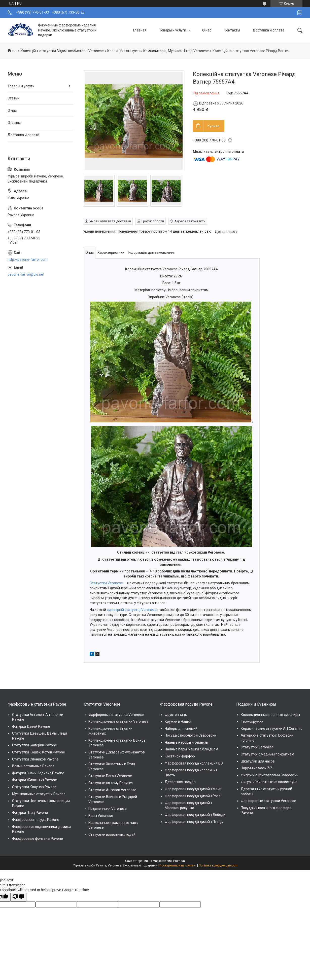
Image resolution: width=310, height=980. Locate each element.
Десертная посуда (180, 782)
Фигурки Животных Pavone (35, 780)
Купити (213, 126)
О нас (207, 30)
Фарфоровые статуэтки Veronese (116, 715)
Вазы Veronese (101, 816)
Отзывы (14, 123)
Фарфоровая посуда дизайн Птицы (194, 822)
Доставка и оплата (268, 30)
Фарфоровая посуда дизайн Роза (193, 796)
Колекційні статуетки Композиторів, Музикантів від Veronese (158, 51)
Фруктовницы (176, 715)
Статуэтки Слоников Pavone (35, 759)
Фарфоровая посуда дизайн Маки (193, 789)
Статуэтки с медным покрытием (267, 754)
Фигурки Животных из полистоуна (269, 782)
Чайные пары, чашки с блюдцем (191, 749)
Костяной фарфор (180, 756)
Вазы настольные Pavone (33, 766)
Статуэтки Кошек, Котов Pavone (39, 752)
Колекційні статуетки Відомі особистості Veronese (62, 51)
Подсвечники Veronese (108, 809)
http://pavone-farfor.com (28, 260)
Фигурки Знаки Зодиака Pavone (38, 773)
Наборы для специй (181, 729)
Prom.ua (179, 861)
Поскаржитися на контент (178, 865)
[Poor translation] (18, 897)
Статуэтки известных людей (112, 834)
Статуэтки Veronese (257, 747)
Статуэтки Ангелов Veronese (112, 790)
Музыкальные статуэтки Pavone (39, 794)
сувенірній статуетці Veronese (132, 610)
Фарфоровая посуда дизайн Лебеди (195, 815)
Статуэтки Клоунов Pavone (34, 787)
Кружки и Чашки (178, 721)
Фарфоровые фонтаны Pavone (38, 839)
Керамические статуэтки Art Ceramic (271, 729)
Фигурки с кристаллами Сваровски (270, 775)
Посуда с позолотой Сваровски (191, 735)
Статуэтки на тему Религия (111, 783)
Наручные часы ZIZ (257, 768)
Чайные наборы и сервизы (187, 742)
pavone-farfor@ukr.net (26, 274)
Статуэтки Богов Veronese (110, 776)
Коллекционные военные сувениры (270, 715)
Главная (140, 30)
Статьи (13, 98)
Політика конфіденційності (218, 865)
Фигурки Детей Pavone (31, 727)
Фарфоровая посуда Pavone (36, 820)
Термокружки (252, 721)
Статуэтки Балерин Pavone (35, 745)
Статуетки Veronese (106, 583)
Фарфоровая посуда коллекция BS (194, 763)
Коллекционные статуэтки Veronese (118, 721)
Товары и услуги (173, 30)
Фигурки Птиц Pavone (30, 813)
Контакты (232, 30)
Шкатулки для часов (258, 761)
